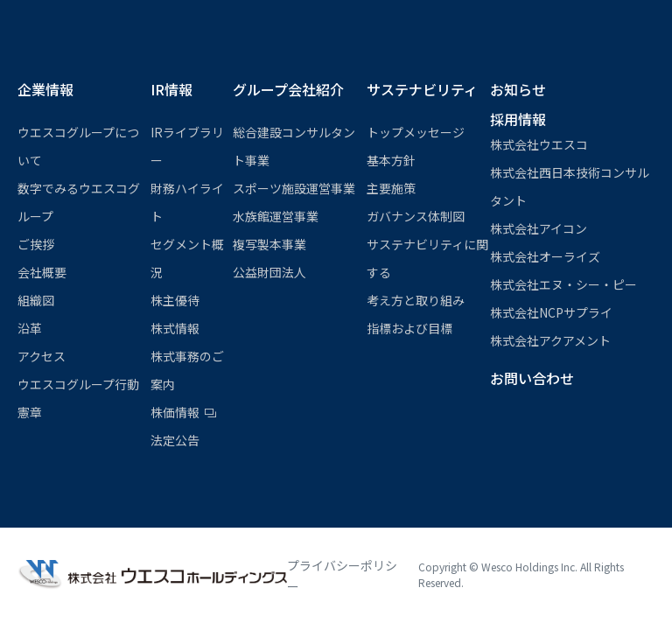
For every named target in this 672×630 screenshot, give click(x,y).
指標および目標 (409, 328)
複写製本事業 (269, 244)
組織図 (36, 300)
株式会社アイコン (539, 228)
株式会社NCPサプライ (551, 312)
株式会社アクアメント (550, 340)
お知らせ (518, 89)
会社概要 (42, 272)
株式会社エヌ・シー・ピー (563, 284)
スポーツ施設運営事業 (294, 188)
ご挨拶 (36, 244)
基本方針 (391, 160)
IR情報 (171, 89)
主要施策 (391, 188)
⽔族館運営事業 (276, 216)
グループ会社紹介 (288, 89)
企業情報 (45, 89)
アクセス (42, 356)
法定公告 (175, 440)
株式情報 (175, 328)
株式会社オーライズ (545, 256)
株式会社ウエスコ (539, 144)
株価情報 (175, 412)
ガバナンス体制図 (416, 216)
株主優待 (175, 300)
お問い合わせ (532, 378)
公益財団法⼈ (269, 272)
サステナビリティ (422, 89)
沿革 (30, 328)
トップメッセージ (416, 132)
